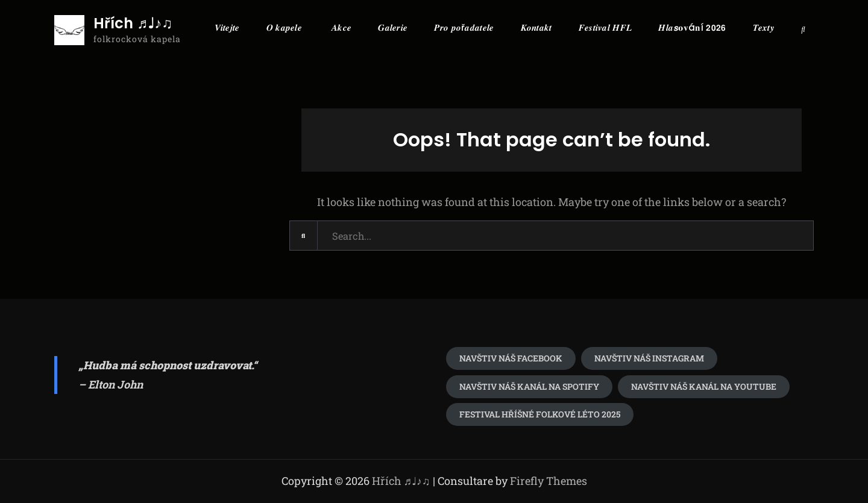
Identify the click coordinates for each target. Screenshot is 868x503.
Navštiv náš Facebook (511, 358)
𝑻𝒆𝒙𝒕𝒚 (764, 27)
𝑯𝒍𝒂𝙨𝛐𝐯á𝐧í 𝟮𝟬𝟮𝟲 (692, 27)
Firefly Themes (549, 481)
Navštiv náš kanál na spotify (529, 386)
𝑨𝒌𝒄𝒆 (341, 27)
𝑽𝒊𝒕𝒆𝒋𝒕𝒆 (227, 27)
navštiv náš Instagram (649, 358)
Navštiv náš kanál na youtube (704, 386)
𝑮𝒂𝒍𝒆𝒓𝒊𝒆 (393, 27)
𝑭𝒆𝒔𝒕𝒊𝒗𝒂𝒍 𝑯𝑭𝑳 (605, 27)
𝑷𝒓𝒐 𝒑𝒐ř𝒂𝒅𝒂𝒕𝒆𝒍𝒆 (464, 27)
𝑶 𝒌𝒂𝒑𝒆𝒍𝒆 (284, 27)
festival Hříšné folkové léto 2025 (540, 414)
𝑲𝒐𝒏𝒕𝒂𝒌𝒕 (536, 27)
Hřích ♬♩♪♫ (133, 24)
